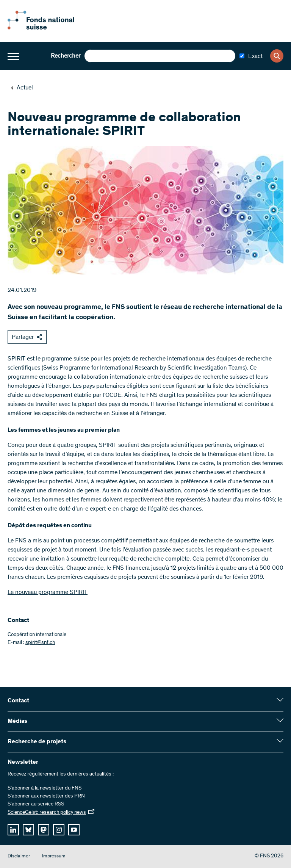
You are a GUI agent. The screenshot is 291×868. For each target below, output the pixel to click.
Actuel (22, 88)
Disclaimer (19, 856)
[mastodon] (44, 830)
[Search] (277, 56)
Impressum (54, 856)
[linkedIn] (13, 830)
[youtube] (74, 830)
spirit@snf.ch (40, 643)
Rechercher (66, 56)
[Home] (49, 28)
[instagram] (59, 830)
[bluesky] (28, 830)
